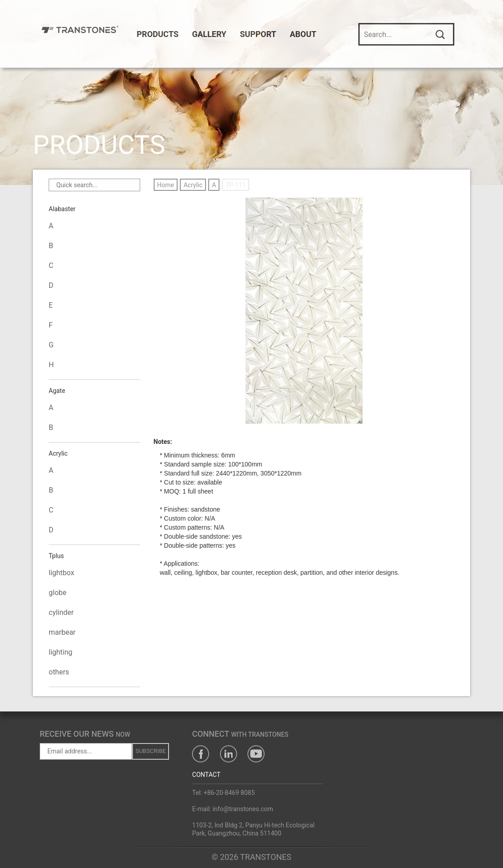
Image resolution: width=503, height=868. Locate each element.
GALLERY (214, 34)
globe (57, 593)
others (59, 672)
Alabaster (62, 209)
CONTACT (206, 775)
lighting (61, 652)
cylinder (61, 612)
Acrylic (58, 454)
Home (166, 185)
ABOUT (308, 34)
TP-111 (235, 185)
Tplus (56, 556)
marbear (62, 632)
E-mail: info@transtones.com (233, 809)
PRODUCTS (162, 34)
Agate (57, 391)
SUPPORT (263, 34)
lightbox (62, 573)
